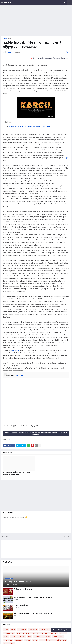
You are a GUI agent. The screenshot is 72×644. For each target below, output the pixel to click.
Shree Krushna (8, 640)
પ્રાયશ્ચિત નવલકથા (33, 630)
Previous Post (6, 536)
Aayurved (44, 633)
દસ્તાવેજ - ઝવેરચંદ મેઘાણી (21, 605)
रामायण (42, 640)
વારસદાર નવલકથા (44, 630)
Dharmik (13, 637)
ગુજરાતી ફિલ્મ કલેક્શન (60, 640)
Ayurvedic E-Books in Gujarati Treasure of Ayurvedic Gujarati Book (34, 597)
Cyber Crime (47, 637)
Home (5, 39)
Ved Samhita (22, 637)
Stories (6, 630)
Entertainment (53, 633)
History (6, 637)
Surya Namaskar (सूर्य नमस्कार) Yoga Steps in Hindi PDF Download (33, 613)
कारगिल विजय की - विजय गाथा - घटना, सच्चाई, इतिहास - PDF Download (30, 126)
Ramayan (28, 640)
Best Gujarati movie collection (18, 582)
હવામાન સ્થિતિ (37, 637)
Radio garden (19, 640)
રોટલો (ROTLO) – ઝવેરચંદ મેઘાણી (23, 589)
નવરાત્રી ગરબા (63, 633)
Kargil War (15, 350)
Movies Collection (58, 637)
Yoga (30, 637)
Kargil (10, 39)
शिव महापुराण (49, 640)
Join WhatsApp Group (61, 630)
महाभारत (35, 640)
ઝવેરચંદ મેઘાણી (35, 633)
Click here (20, 375)
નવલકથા (13, 630)
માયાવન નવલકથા (22, 630)
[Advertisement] (36, 20)
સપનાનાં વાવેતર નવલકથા (23, 633)
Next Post (67, 536)
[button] (2, 2)
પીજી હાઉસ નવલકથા (9, 633)
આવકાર (8, 2)
